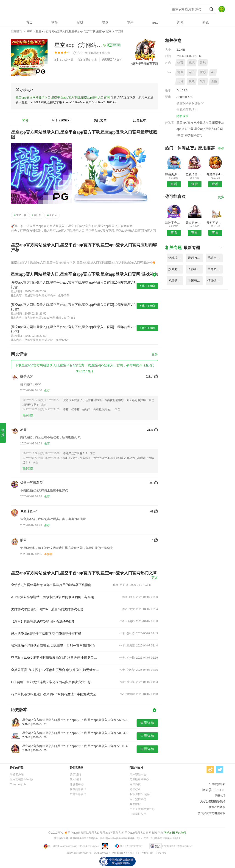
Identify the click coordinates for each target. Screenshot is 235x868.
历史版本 (140, 120)
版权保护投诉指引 (141, 794)
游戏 (180, 72)
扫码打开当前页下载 (145, 64)
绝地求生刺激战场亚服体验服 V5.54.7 (176, 258)
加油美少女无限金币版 (174, 174)
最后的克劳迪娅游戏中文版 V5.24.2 (195, 258)
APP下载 (20, 215)
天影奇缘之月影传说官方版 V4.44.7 (195, 269)
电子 (192, 72)
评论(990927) (61, 120)
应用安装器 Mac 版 (21, 779)
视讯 (192, 63)
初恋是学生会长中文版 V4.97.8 (176, 281)
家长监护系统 (138, 799)
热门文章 (100, 120)
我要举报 (135, 804)
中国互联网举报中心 (142, 809)
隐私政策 (182, 116)
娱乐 (203, 81)
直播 (214, 81)
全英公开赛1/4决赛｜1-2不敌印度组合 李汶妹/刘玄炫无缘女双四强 (55, 670)
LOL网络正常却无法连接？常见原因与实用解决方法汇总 (51, 682)
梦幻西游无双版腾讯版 (215, 223)
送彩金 (52, 215)
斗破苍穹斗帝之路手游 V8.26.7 (195, 281)
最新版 (37, 215)
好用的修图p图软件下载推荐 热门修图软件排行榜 (46, 633)
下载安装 (105, 53)
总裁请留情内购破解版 (194, 174)
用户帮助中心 (138, 775)
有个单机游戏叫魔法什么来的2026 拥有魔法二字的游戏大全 (54, 694)
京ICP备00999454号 (90, 846)
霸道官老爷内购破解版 (194, 223)
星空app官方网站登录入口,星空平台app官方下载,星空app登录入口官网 (79, 9)
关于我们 (75, 775)
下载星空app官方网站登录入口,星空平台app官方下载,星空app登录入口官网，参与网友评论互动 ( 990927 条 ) (84, 366)
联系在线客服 (217, 807)
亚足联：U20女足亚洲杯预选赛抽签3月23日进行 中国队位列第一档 (55, 658)
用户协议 (135, 784)
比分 (180, 81)
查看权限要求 (187, 110)
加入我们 (75, 779)
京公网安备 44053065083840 (63, 846)
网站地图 (169, 833)
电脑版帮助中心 (139, 779)
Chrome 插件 (18, 784)
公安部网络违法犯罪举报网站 (177, 846)
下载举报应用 (138, 814)
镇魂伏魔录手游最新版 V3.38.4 (215, 281)
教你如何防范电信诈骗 (212, 813)
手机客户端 (17, 775)
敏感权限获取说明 (190, 103)
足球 (203, 63)
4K (213, 72)
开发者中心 (77, 784)
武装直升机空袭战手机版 (174, 223)
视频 (192, 81)
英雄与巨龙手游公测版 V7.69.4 (215, 258)
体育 (180, 63)
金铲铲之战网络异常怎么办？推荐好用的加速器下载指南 (51, 585)
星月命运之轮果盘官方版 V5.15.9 (215, 269)
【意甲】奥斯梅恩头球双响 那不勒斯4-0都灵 (43, 621)
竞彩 (203, 72)
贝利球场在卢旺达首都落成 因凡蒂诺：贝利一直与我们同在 (53, 646)
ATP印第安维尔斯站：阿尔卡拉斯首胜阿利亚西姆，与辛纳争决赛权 (55, 597)
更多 (155, 354)
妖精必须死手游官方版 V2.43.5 (176, 269)
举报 (3, 433)
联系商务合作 (78, 789)
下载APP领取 (147, 286)
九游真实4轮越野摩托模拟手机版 (215, 174)
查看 (174, 184)
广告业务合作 (78, 794)
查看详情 (147, 723)
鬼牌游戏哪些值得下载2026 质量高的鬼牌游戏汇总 (47, 609)
